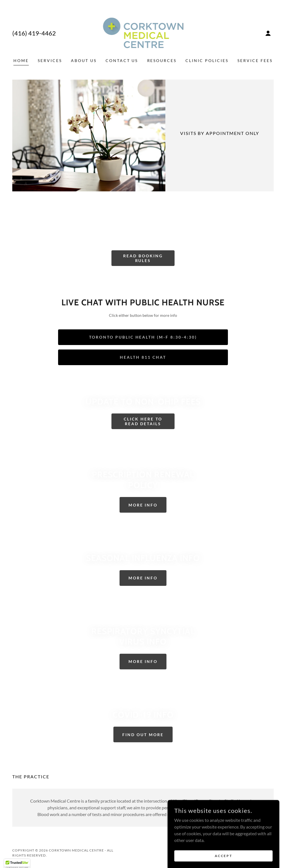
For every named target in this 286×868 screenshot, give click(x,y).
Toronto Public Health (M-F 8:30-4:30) (143, 337)
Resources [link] (162, 60)
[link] (143, 33)
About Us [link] (84, 60)
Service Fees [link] (255, 60)
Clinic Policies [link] (207, 60)
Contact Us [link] (122, 60)
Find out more (143, 735)
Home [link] (21, 60)
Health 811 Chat (143, 357)
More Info (143, 505)
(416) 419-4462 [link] (34, 33)
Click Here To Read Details (143, 421)
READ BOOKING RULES (143, 258)
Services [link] (50, 60)
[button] (268, 33)
